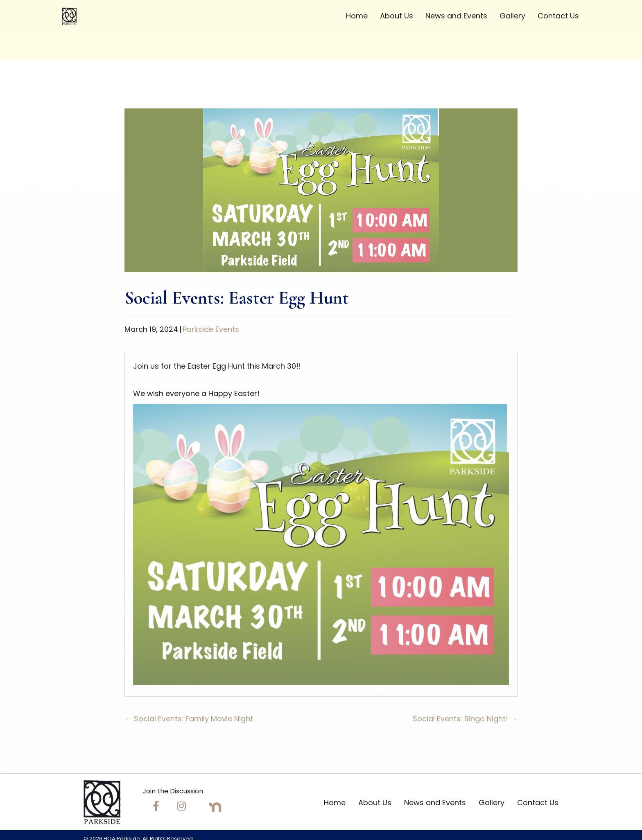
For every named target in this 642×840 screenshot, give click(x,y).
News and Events (435, 803)
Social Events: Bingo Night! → (465, 719)
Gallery (492, 803)
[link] (357, 17)
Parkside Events (211, 329)
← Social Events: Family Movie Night (189, 719)
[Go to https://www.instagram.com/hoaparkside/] (182, 807)
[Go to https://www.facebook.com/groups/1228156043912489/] (156, 807)
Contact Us (538, 803)
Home (335, 803)
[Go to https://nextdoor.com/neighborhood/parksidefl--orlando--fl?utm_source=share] (215, 807)
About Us (375, 803)
